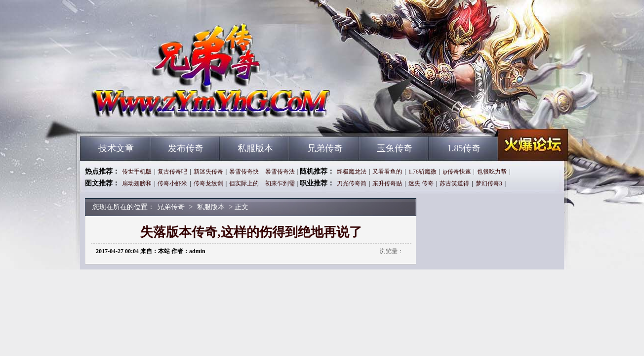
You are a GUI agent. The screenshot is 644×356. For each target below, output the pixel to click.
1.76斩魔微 (423, 172)
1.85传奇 (464, 148)
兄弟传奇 (174, 119)
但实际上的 (244, 183)
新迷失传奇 (208, 172)
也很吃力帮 (492, 172)
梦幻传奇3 (489, 183)
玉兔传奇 (395, 148)
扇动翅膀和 (137, 183)
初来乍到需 (280, 183)
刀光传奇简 (352, 183)
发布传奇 (186, 148)
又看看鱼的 (387, 172)
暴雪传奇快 (244, 172)
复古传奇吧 (172, 172)
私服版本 (255, 148)
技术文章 (116, 148)
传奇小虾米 (172, 183)
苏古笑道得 (454, 183)
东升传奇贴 (387, 183)
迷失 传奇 (421, 183)
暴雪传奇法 (280, 172)
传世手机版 (137, 172)
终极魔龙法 (352, 172)
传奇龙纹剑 (208, 183)
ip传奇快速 (457, 172)
